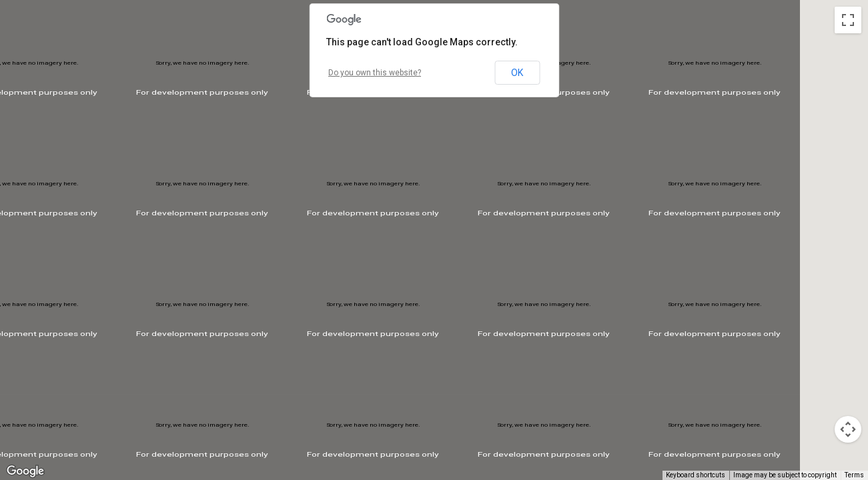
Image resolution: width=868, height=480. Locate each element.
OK (517, 73)
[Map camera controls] (848, 429)
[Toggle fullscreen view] (848, 20)
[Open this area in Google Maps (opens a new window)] (25, 471)
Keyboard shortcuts (696, 475)
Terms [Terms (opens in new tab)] (854, 475)
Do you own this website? (375, 73)
